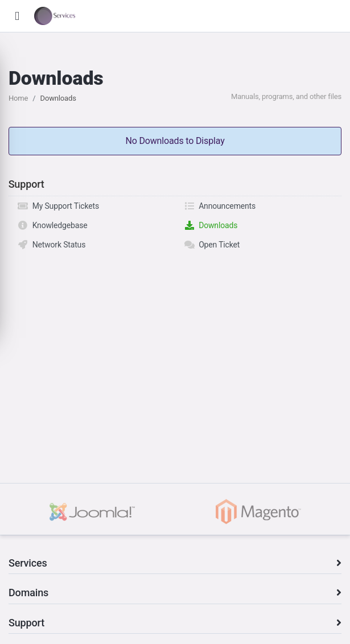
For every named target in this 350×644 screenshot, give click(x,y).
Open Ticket (212, 245)
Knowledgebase (52, 225)
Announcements (220, 206)
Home (18, 98)
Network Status (51, 245)
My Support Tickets (58, 206)
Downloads (211, 225)
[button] (17, 16)
